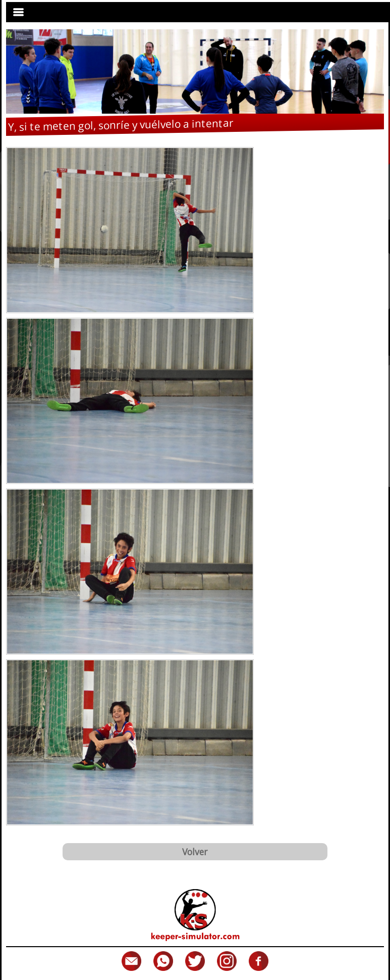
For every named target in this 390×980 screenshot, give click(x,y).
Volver (195, 852)
